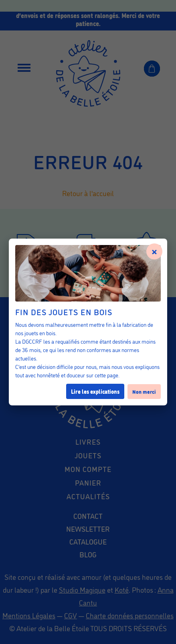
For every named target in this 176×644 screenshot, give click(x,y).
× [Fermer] (154, 251)
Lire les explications (95, 391)
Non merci (144, 391)
